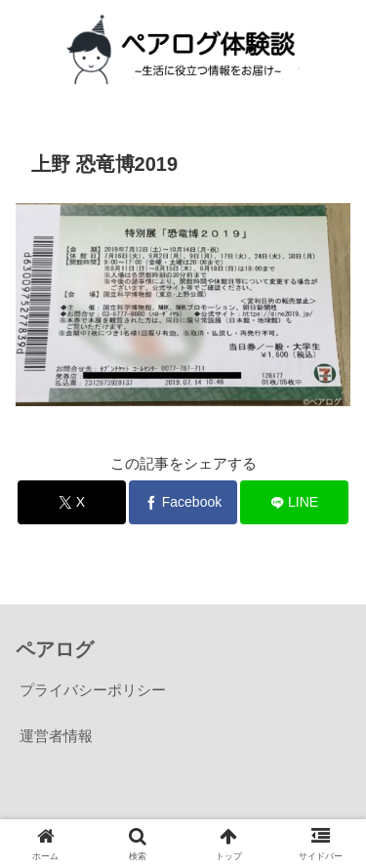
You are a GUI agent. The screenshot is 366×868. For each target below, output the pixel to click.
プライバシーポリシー (93, 690)
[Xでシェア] (72, 502)
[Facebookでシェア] (183, 502)
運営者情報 (56, 736)
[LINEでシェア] (294, 502)
